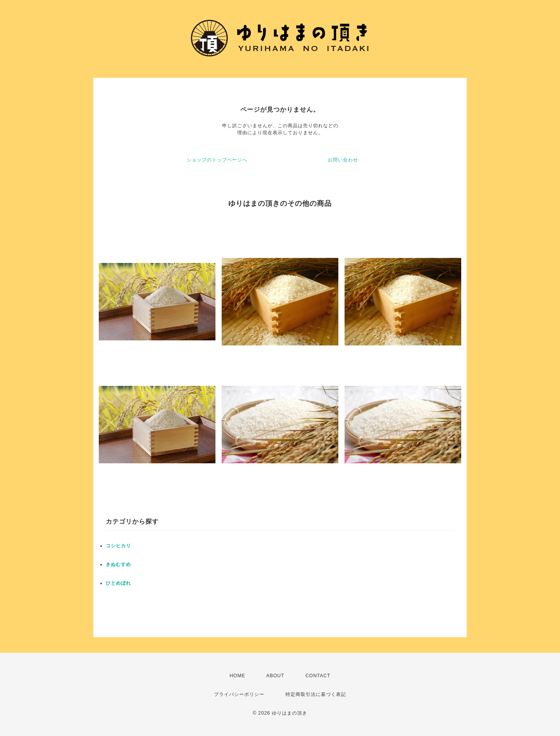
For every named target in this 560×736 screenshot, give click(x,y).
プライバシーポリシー (239, 694)
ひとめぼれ (118, 583)
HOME (237, 676)
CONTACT (318, 676)
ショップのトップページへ (217, 160)
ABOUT (275, 676)
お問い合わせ (343, 160)
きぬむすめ (118, 564)
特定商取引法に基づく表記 (316, 694)
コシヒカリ (118, 546)
